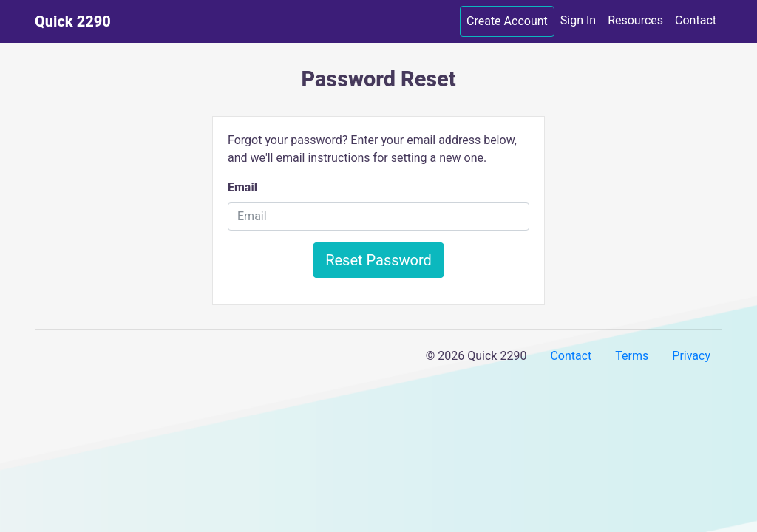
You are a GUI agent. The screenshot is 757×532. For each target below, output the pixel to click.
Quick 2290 (73, 21)
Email (242, 187)
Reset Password (378, 260)
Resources (635, 20)
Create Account (507, 21)
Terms (632, 356)
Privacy (691, 356)
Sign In (578, 20)
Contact (696, 20)
